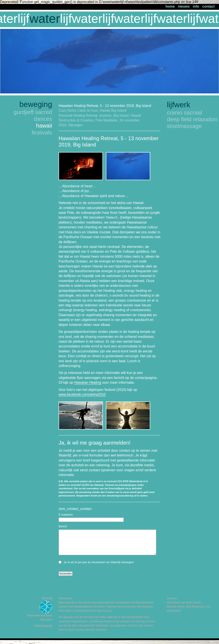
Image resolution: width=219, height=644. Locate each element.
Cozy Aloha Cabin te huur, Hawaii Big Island (92, 110)
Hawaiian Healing (88, 383)
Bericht (63, 526)
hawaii (44, 126)
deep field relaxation (192, 119)
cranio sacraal (184, 113)
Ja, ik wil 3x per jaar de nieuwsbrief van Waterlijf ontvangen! (99, 562)
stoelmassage (184, 126)
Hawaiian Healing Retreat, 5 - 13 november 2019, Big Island (105, 106)
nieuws (184, 6)
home (170, 6)
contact (208, 6)
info (196, 6)
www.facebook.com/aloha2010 (82, 394)
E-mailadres (66, 515)
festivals (42, 133)
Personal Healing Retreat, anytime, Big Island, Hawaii (100, 115)
